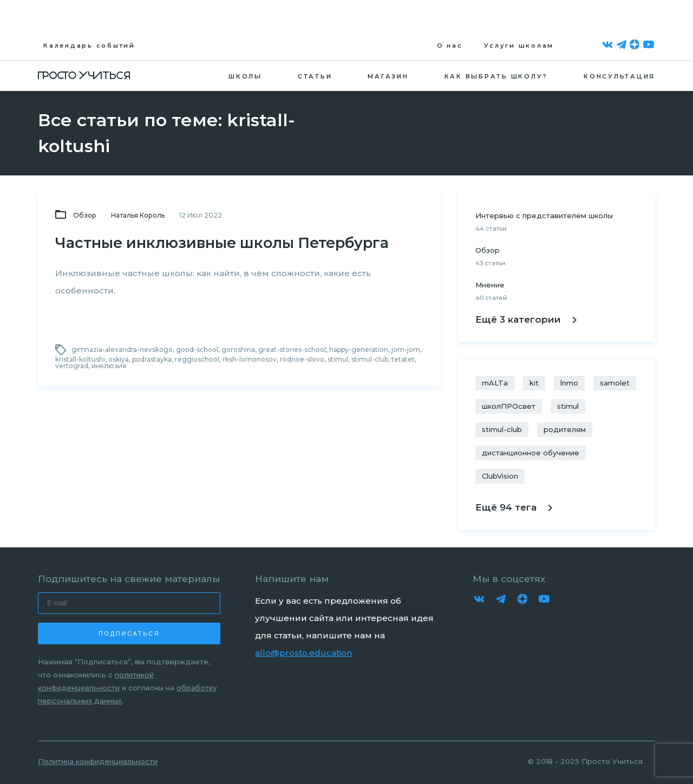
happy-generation (359, 349)
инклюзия (109, 366)
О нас (450, 45)
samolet (615, 383)
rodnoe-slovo (302, 359)
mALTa (495, 383)
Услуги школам (519, 45)
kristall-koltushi (80, 359)
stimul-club (370, 359)
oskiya (119, 359)
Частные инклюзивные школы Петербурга (222, 243)
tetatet (403, 359)
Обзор (85, 215)
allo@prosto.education (303, 653)
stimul (338, 359)
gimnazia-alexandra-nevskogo (122, 349)
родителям (565, 429)
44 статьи (491, 228)
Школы (245, 76)
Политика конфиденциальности (98, 761)
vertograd (72, 366)
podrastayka (152, 359)
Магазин (388, 76)
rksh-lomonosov (250, 359)
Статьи (315, 76)
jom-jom (406, 349)
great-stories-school (292, 349)
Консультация (619, 76)
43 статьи (491, 263)
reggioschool (197, 359)
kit (534, 383)
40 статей (491, 298)
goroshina (238, 349)
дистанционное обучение (531, 453)
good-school (197, 349)
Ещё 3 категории (526, 319)
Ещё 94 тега (514, 507)
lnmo (569, 383)
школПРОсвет (509, 406)
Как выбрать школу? (496, 76)
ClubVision (500, 476)
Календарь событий (89, 45)
